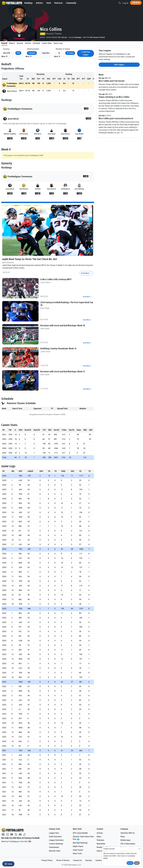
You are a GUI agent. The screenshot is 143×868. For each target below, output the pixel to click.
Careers (98, 860)
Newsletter (101, 844)
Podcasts (59, 3)
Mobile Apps (125, 840)
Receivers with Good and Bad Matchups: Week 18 (63, 325)
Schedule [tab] (36, 43)
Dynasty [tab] (20, 43)
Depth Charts (78, 846)
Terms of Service (63, 860)
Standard (32, 53)
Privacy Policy (47, 860)
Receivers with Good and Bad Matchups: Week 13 (63, 372)
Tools (49, 3)
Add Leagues (119, 65)
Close (137, 863)
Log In (125, 3)
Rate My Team (55, 851)
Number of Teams (63, 49)
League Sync (54, 833)
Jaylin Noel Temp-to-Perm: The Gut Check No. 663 (30, 259)
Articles (40, 3)
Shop (122, 837)
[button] (5, 57)
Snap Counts (78, 850)
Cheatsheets (54, 847)
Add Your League (86, 53)
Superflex (46, 53)
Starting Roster (33, 49)
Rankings (29, 3)
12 (70, 53)
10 (59, 53)
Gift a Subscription (128, 844)
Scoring (6, 49)
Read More (86, 273)
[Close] (139, 849)
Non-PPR (7, 53)
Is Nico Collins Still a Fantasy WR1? (56, 279)
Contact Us (77, 860)
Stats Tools (77, 854)
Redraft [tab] (4, 43)
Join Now (136, 3)
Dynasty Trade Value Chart (83, 838)
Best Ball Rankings (80, 843)
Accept (130, 863)
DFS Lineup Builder (80, 833)
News (99, 837)
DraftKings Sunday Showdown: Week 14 (58, 348)
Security (89, 860)
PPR (18, 53)
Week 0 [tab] (12, 43)
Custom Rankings (56, 844)
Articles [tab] (28, 43)
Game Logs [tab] (58, 43)
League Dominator (56, 840)
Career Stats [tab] (47, 43)
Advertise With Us (128, 833)
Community (72, 3)
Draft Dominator (55, 837)
